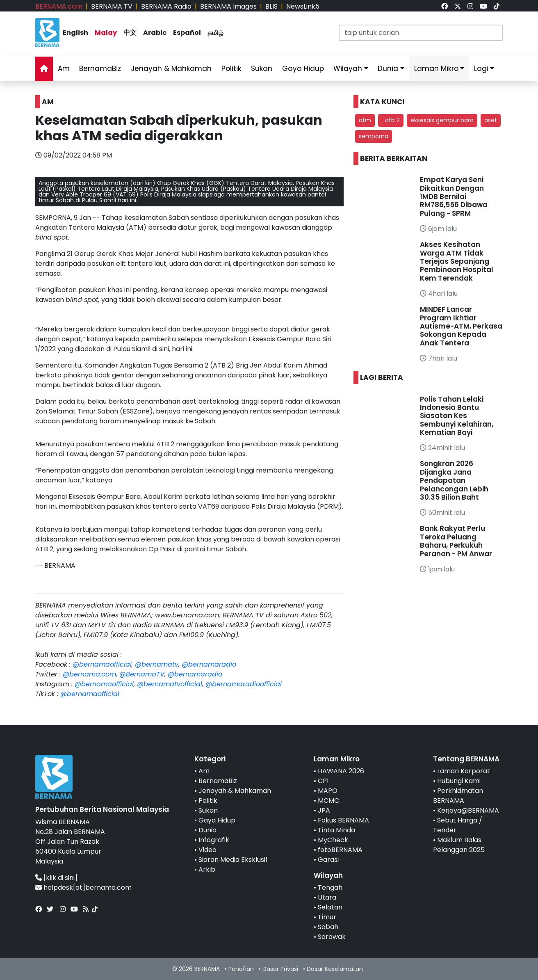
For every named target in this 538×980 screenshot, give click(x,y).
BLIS (271, 6)
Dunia (388, 69)
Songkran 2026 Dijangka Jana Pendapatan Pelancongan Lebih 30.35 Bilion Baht (454, 480)
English (75, 33)
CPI (323, 781)
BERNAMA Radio (166, 6)
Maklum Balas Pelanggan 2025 (459, 845)
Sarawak (332, 937)
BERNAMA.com (59, 6)
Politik (231, 69)
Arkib (207, 869)
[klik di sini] (60, 878)
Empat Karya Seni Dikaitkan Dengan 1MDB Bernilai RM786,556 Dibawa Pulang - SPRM (454, 196)
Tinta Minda (336, 830)
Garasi (328, 860)
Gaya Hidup (303, 69)
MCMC (328, 801)
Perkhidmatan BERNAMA (458, 796)
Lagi (481, 69)
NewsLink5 (303, 6)
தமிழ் (215, 33)
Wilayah (348, 69)
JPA (324, 810)
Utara (327, 897)
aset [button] (491, 120)
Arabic (155, 33)
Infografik (214, 840)
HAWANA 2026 (341, 771)
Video (207, 850)
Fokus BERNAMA (343, 820)
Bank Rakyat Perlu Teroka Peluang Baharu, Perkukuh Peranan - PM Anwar (456, 541)
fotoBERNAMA (340, 850)
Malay (106, 33)
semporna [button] (374, 136)
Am (64, 69)
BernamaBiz (100, 69)
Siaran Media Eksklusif (233, 860)
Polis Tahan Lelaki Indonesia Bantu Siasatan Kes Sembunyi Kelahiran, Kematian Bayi (457, 416)
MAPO (328, 791)
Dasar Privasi (280, 969)
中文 (130, 33)
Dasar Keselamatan (335, 969)
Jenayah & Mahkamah (171, 69)
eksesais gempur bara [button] (442, 120)
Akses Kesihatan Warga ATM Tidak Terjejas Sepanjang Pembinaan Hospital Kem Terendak (457, 261)
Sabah (328, 927)
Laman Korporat (464, 771)
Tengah (330, 887)
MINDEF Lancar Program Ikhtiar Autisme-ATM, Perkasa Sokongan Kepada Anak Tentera (461, 326)
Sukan (262, 69)
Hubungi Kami (459, 781)
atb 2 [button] (391, 120)
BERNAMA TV (112, 6)
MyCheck (333, 840)
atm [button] (365, 120)
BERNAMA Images (228, 6)
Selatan (330, 907)
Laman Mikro (436, 69)
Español (187, 33)
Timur (327, 917)
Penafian (241, 969)
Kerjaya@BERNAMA (468, 810)
